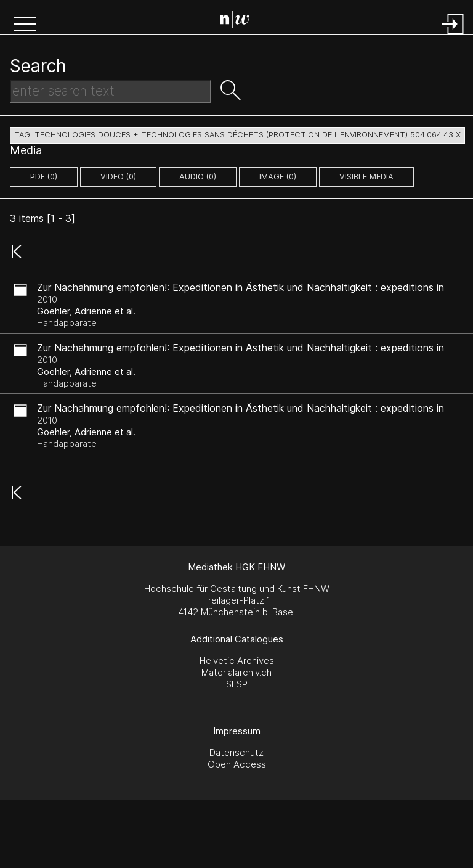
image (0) (278, 177)
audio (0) (198, 177)
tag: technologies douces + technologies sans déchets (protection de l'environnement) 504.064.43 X (237, 135)
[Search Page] (239, 22)
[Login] (453, 35)
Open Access (237, 764)
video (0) (118, 177)
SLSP (237, 684)
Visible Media (366, 177)
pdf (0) (44, 177)
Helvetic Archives (237, 661)
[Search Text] (111, 91)
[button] (25, 25)
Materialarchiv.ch (236, 672)
